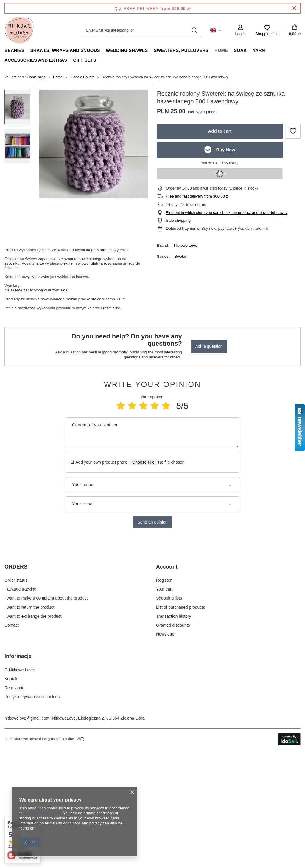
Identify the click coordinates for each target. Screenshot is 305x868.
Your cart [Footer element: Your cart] (164, 702)
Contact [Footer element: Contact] (12, 738)
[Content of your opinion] (152, 432)
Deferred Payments (183, 228)
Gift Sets (85, 60)
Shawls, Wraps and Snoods (65, 50)
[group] (94, 144)
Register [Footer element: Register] (164, 693)
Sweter (180, 256)
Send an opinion (152, 522)
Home (221, 50)
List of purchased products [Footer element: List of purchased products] (180, 720)
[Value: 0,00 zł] (295, 30)
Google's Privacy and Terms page (64, 828)
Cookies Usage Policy (42, 813)
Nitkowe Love (186, 245)
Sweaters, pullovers (181, 50)
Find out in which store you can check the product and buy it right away (227, 213)
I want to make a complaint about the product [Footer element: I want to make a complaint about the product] (46, 711)
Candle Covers (83, 77)
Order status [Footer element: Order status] (16, 693)
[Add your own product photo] (169, 462)
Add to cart (220, 131)
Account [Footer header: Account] (167, 679)
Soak (240, 50)
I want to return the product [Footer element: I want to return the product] (29, 720)
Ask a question (209, 346)
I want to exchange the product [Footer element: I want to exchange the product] (33, 729)
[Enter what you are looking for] (141, 30)
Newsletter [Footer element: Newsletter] (166, 747)
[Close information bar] (294, 8)
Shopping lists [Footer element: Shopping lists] (169, 711)
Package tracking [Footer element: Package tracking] (20, 702)
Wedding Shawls (127, 50)
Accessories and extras (36, 60)
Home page (37, 77)
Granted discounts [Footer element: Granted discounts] (173, 738)
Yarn (259, 50)
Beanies (14, 50)
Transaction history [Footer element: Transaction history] (174, 729)
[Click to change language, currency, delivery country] (215, 30)
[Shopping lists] (267, 30)
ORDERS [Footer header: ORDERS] (16, 679)
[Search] (194, 30)
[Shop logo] (19, 30)
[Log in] (240, 30)
